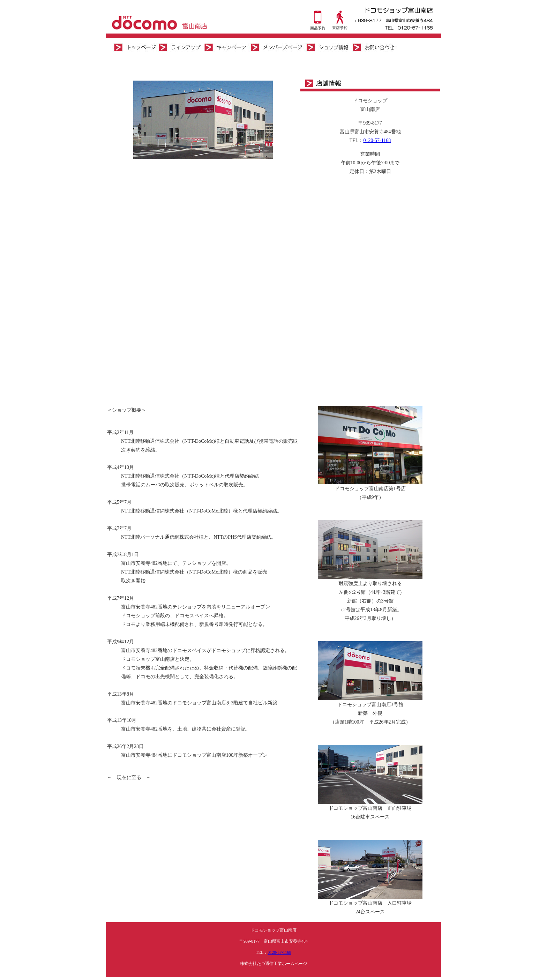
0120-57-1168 (377, 140)
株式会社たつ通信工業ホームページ (273, 964)
